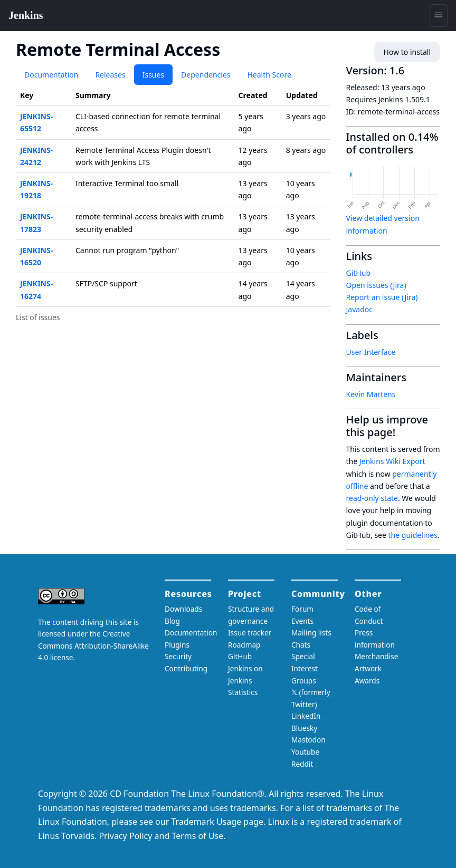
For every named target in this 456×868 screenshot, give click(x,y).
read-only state (372, 498)
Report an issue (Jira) (382, 297)
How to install (407, 52)
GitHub (359, 273)
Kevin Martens (371, 394)
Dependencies (206, 75)
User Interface (371, 352)
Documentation (51, 75)
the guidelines (413, 535)
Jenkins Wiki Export (392, 461)
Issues (153, 75)
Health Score (269, 75)
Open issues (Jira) (376, 285)
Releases (110, 75)
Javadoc (359, 309)
